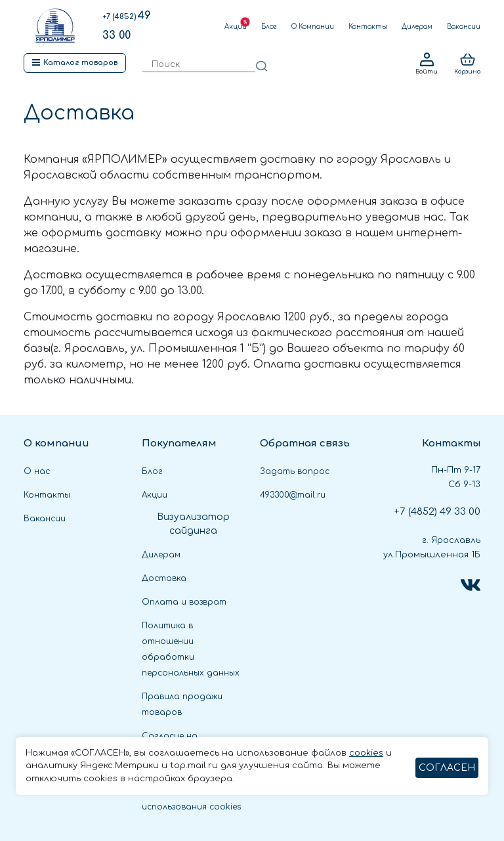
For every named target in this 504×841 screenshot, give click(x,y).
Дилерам (417, 27)
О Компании (313, 27)
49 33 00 (437, 512)
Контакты (368, 27)
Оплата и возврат (184, 602)
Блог (269, 27)
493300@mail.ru (293, 495)
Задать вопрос (295, 471)
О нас (37, 471)
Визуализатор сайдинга (193, 524)
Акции (236, 27)
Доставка (164, 578)
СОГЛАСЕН (447, 768)
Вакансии (464, 27)
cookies (366, 753)
